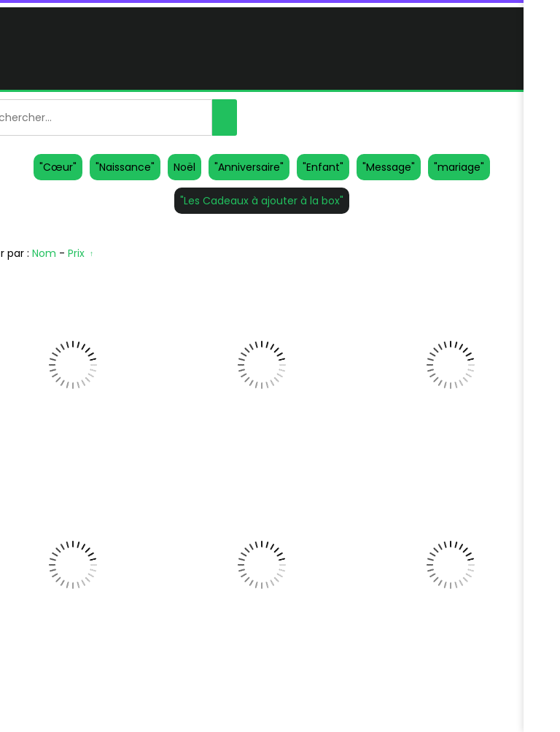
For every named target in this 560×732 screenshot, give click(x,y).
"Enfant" (323, 167)
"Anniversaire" (249, 167)
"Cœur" (58, 167)
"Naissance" (125, 167)
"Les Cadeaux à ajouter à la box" (262, 201)
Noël (184, 167)
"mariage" (459, 167)
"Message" (389, 167)
